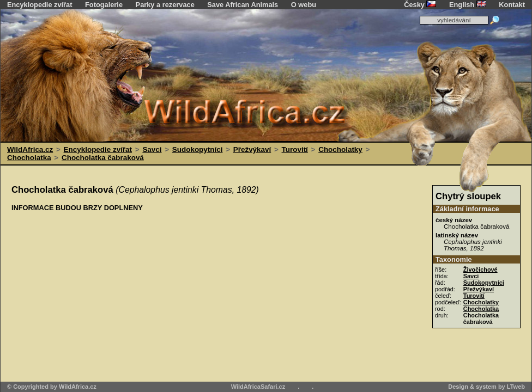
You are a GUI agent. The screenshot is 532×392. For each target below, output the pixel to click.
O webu (304, 5)
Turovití (295, 149)
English (468, 5)
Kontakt (512, 5)
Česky (420, 5)
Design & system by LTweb (486, 387)
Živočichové (480, 269)
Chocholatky (340, 149)
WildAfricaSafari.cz (258, 387)
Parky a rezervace (165, 5)
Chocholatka (29, 158)
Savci (152, 149)
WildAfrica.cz (30, 149)
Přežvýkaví (252, 149)
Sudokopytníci (198, 149)
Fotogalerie (104, 5)
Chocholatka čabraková (103, 158)
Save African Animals (243, 5)
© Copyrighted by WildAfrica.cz (52, 387)
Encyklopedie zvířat (40, 5)
